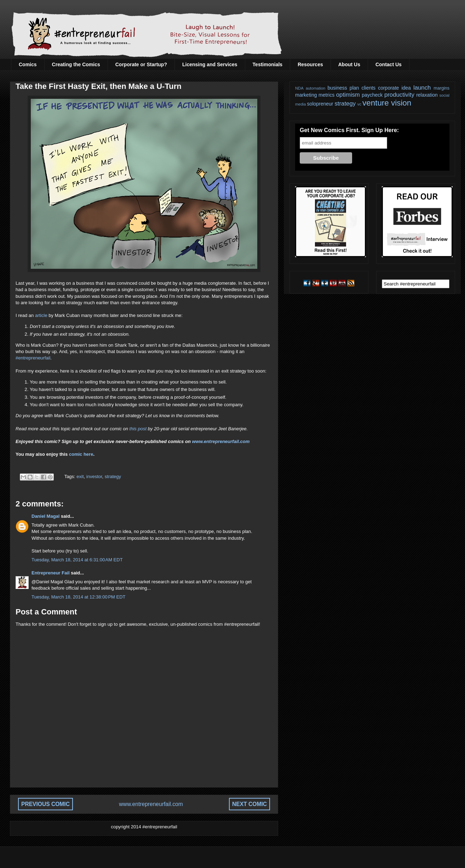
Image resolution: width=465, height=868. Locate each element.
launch (422, 88)
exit (80, 476)
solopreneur (320, 104)
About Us (349, 64)
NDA (299, 88)
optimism (348, 95)
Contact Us (389, 64)
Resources (310, 64)
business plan (343, 88)
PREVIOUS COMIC (45, 804)
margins (441, 88)
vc (359, 104)
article (41, 315)
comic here (81, 454)
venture (376, 103)
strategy (113, 476)
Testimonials (268, 64)
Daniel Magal (45, 516)
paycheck (372, 95)
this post (138, 429)
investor (94, 476)
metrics (326, 95)
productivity (399, 95)
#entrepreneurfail (33, 358)
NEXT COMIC (249, 804)
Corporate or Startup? (141, 64)
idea (406, 88)
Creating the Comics (76, 64)
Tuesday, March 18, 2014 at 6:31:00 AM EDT (77, 560)
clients (368, 88)
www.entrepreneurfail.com (221, 441)
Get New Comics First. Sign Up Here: (349, 130)
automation (315, 88)
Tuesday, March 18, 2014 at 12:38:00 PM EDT (79, 597)
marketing (306, 95)
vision (401, 103)
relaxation (427, 95)
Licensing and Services (210, 64)
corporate (388, 88)
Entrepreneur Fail (51, 573)
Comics (28, 64)
